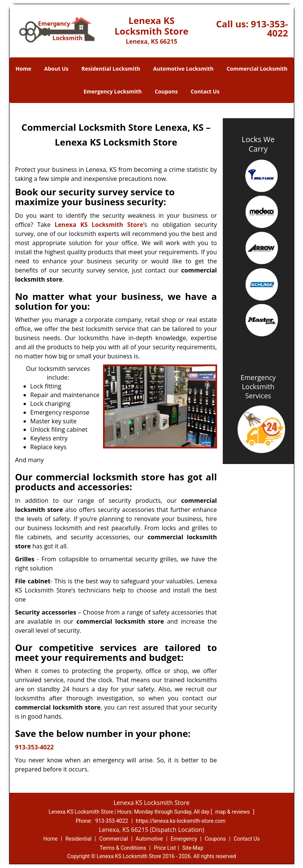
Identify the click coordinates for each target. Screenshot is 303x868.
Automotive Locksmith (183, 69)
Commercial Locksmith (257, 69)
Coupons (166, 91)
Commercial (113, 839)
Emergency (184, 839)
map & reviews (233, 812)
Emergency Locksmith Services (258, 386)
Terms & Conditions (123, 848)
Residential (79, 839)
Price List (165, 848)
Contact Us (205, 91)
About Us (56, 69)
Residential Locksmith (111, 69)
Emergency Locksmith (113, 91)
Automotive (149, 839)
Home (23, 69)
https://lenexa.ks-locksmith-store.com (181, 821)
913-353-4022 (270, 28)
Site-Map (193, 848)
